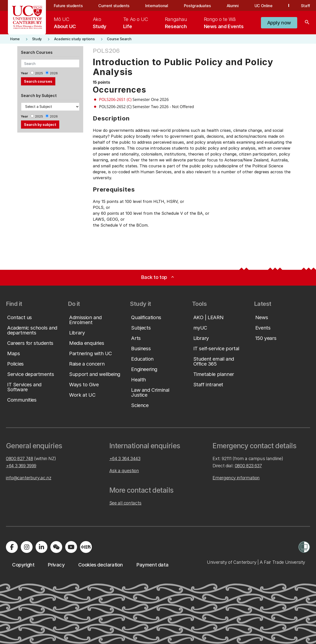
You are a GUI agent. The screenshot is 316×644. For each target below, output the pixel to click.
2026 (54, 73)
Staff (306, 6)
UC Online (264, 6)
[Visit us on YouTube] (71, 547)
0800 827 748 (20, 459)
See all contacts (125, 503)
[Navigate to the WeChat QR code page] (56, 547)
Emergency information (236, 478)
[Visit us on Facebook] (12, 547)
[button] (279, 23)
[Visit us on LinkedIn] (41, 547)
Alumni (233, 6)
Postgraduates (197, 6)
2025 (39, 73)
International (157, 6)
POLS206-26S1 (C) (115, 99)
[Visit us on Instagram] (27, 547)
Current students (114, 6)
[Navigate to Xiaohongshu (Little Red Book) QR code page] (86, 547)
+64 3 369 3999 (21, 466)
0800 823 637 (248, 466)
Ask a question (124, 471)
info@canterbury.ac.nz (29, 478)
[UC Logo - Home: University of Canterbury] (27, 17)
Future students (68, 6)
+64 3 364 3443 (125, 459)
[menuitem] (65, 23)
